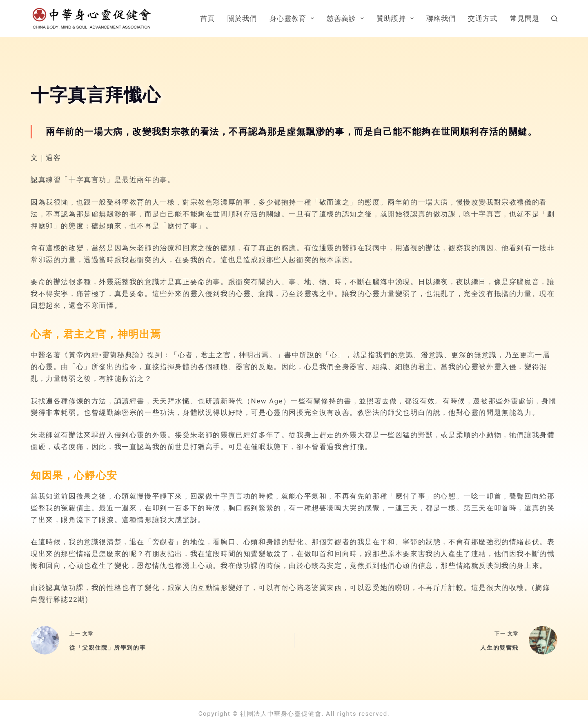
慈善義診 (347, 18)
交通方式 (483, 18)
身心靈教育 (293, 18)
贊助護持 (397, 18)
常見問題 (525, 18)
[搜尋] (554, 19)
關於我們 (242, 18)
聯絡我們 (441, 18)
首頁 (207, 18)
